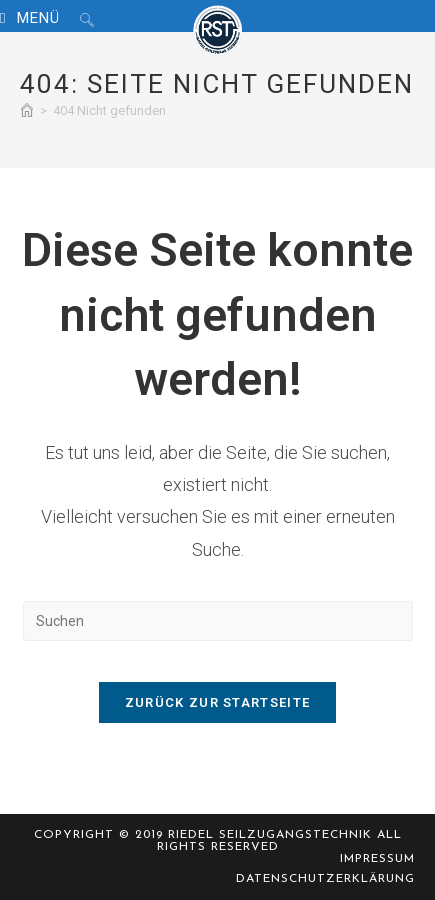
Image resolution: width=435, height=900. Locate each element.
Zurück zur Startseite (217, 702)
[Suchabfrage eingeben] (218, 621)
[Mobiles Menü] (32, 18)
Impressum (377, 859)
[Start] (27, 110)
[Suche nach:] (79, 18)
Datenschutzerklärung (325, 879)
